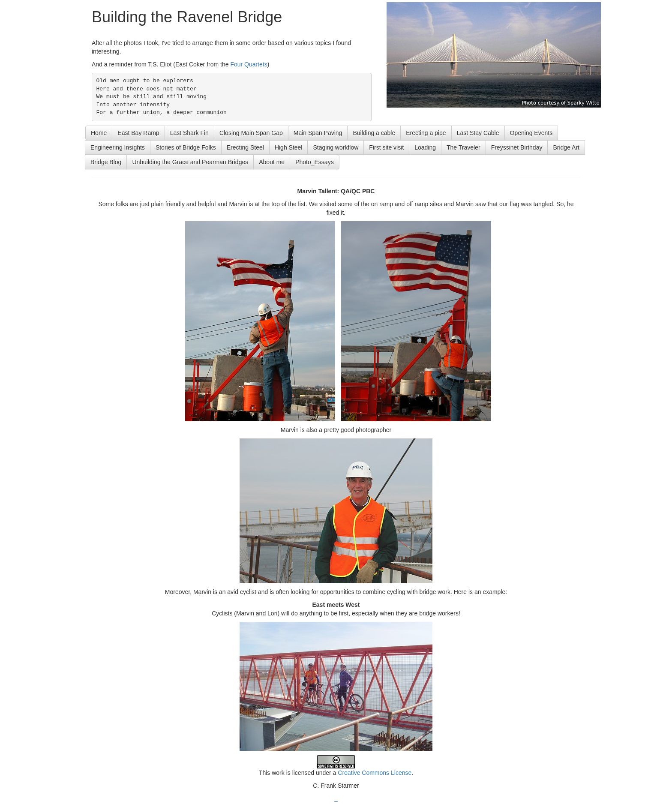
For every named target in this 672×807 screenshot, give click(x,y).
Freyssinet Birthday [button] (517, 147)
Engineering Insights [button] (118, 147)
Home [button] (99, 133)
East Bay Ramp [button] (138, 133)
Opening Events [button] (531, 133)
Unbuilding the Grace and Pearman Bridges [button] (190, 162)
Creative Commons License (375, 773)
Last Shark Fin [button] (189, 133)
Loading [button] (425, 147)
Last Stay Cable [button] (478, 133)
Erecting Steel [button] (245, 147)
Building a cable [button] (374, 133)
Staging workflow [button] (336, 147)
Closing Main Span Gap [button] (251, 133)
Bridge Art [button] (566, 147)
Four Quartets (249, 64)
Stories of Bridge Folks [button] (186, 147)
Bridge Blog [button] (106, 162)
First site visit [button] (386, 147)
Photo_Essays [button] (315, 162)
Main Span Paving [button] (318, 133)
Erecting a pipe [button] (426, 133)
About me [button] (272, 162)
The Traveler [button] (463, 147)
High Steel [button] (289, 147)
